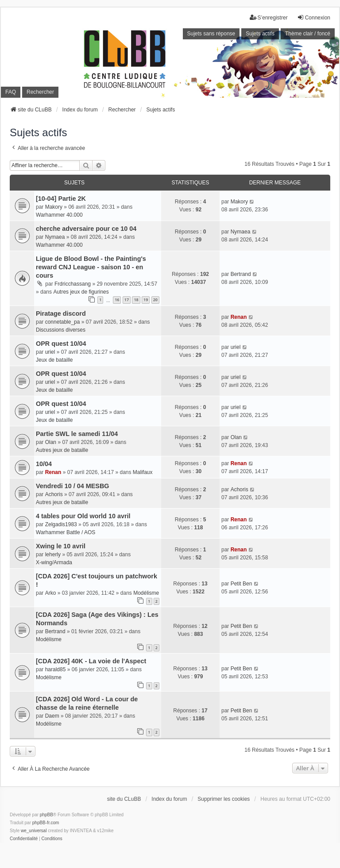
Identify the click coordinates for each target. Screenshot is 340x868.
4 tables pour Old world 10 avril (83, 516)
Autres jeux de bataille (62, 450)
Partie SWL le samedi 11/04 (77, 434)
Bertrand (241, 274)
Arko (51, 593)
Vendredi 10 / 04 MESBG (73, 486)
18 (136, 300)
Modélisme (146, 593)
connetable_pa (63, 322)
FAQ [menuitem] (11, 92)
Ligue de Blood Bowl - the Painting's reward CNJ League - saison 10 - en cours (91, 267)
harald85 (56, 669)
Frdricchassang (73, 284)
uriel (50, 352)
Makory (54, 207)
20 (155, 300)
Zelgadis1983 (61, 524)
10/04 (44, 464)
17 (127, 300)
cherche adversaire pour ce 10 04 (86, 229)
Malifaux (143, 472)
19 (146, 300)
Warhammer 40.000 (59, 215)
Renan (239, 317)
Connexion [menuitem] (314, 17)
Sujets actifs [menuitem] (260, 34)
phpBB (46, 815)
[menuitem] (24, 839)
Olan (51, 442)
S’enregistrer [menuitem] (269, 17)
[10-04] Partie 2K (61, 199)
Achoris (54, 494)
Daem (52, 716)
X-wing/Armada (54, 562)
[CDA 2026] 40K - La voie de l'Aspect (91, 661)
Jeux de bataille (54, 360)
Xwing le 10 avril (61, 546)
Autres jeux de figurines (81, 292)
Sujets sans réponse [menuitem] (211, 34)
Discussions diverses (61, 330)
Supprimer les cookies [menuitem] (224, 799)
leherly (53, 554)
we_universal (34, 831)
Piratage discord (61, 314)
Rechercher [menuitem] (40, 92)
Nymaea (55, 237)
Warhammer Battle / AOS (66, 532)
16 (117, 300)
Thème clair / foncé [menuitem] (308, 34)
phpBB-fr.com (46, 823)
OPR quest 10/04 (61, 344)
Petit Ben (241, 584)
